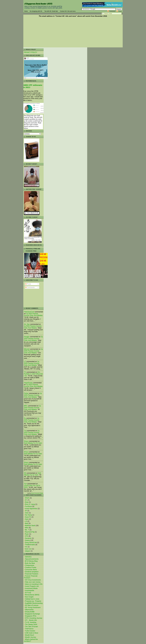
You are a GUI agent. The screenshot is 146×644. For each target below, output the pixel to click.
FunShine (28, 506)
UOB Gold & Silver (32, 633)
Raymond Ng (30, 532)
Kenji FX (28, 517)
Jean (27, 513)
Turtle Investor (30, 631)
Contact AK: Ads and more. (68, 11)
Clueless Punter (31, 567)
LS (26, 521)
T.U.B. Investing (31, 622)
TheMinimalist (30, 545)
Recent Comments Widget (37, 493)
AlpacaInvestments (32, 559)
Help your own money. (33, 582)
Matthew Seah (30, 526)
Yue (25, 484)
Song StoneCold (31, 542)
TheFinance (29, 629)
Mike (27, 528)
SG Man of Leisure (32, 605)
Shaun (26, 441)
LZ (25, 362)
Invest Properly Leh (32, 586)
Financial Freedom (32, 574)
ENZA (27, 498)
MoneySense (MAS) (32, 595)
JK (26, 511)
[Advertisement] (73, 33)
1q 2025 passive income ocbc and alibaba (33, 315)
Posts (120, 11)
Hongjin (27, 337)
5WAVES (28, 557)
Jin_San (27, 324)
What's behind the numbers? (31, 640)
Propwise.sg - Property (33, 601)
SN (25, 473)
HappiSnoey (28, 383)
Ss (25, 418)
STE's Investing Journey (34, 618)
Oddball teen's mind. (32, 599)
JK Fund (28, 593)
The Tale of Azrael (31, 627)
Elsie (27, 502)
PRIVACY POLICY (31, 52)
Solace (27, 540)
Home (26, 11)
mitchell (27, 349)
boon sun (28, 549)
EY (26, 500)
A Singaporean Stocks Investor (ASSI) (38, 4)
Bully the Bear (30, 563)
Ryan (27, 534)
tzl (25, 431)
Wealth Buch (29, 635)
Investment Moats (31, 588)
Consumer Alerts (31, 570)
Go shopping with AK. (36, 11)
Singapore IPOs (31, 616)
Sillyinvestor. (29, 610)
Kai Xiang (28, 515)
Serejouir (28, 538)
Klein (27, 519)
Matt (27, 523)
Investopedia (30, 590)
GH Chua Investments (33, 580)
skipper (28, 551)
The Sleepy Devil (31, 624)
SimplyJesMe (30, 612)
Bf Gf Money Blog (31, 561)
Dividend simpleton (32, 572)
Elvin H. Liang (30, 504)
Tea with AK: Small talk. (51, 11)
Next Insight (29, 597)
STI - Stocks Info (31, 620)
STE (27, 536)
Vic (26, 547)
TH (25, 372)
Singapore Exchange (32, 614)
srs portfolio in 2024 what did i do (33, 374)
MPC (26, 406)
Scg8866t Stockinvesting (34, 603)
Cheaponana (30, 565)
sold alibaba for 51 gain (33, 443)
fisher (26, 393)
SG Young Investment (33, 607)
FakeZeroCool (29, 312)
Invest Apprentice (31, 509)
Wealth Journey (31, 637)
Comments (112, 11)
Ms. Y (27, 530)
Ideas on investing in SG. (34, 584)
